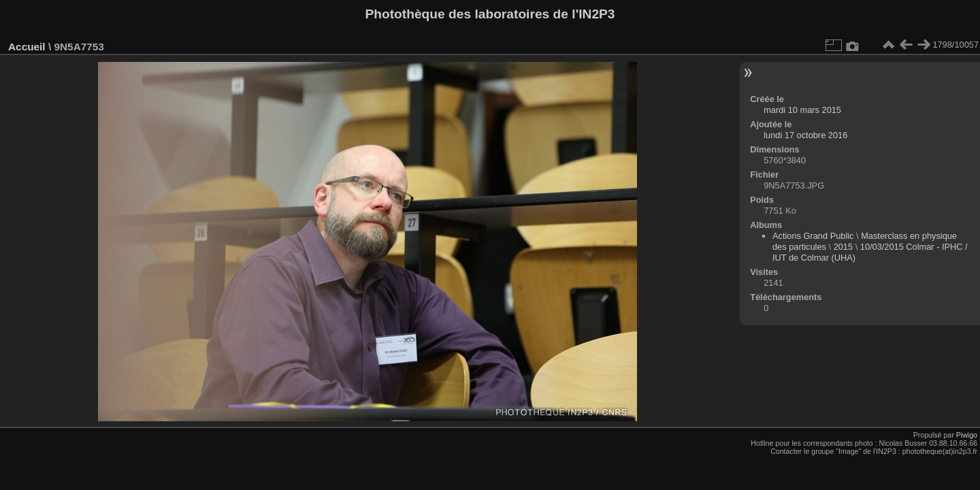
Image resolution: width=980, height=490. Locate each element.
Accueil (27, 47)
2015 (843, 247)
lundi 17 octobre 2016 (805, 135)
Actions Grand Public (813, 236)
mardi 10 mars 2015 (802, 110)
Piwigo (967, 435)
